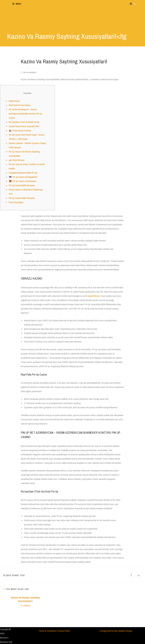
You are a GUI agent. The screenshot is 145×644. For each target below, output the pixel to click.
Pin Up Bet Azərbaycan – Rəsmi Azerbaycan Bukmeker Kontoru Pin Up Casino (25, 114)
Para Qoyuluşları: (16, 202)
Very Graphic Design (123, 631)
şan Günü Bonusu (17, 160)
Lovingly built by (107, 631)
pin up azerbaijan (30, 72)
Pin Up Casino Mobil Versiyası (22, 185)
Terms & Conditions (48, 631)
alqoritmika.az (94, 296)
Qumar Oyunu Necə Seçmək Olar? (24, 126)
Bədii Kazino (14, 101)
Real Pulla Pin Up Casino (20, 105)
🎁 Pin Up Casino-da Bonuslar (22, 181)
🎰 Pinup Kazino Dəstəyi (20, 130)
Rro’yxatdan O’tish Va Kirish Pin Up (24, 122)
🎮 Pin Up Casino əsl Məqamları (23, 177)
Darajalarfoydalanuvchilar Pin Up (23, 173)
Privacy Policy (64, 631)
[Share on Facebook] (131, 575)
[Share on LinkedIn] (139, 575)
